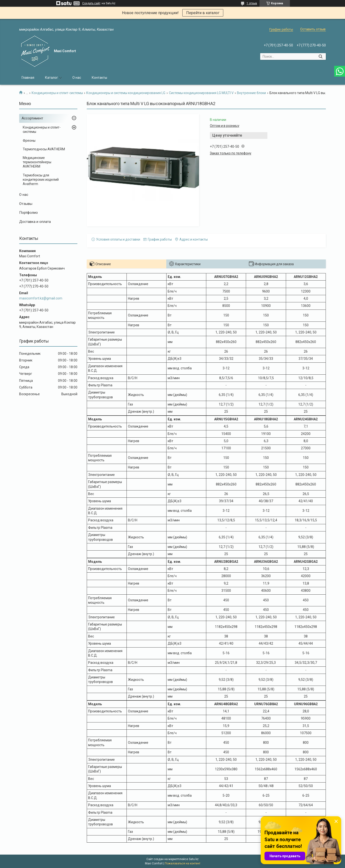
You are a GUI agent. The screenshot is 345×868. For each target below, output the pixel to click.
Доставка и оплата (35, 222)
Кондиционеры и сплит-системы (57, 93)
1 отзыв (252, 3)
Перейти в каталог (203, 13)
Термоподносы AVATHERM (44, 149)
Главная (28, 78)
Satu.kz (194, 859)
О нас (77, 78)
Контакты (99, 78)
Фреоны (29, 141)
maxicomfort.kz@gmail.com (41, 298)
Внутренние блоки (251, 93)
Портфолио (29, 213)
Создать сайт (91, 3)
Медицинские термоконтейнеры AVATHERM (37, 162)
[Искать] (320, 56)
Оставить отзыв (313, 29)
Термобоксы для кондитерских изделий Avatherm (41, 180)
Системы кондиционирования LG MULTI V (201, 93)
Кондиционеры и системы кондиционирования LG (126, 93)
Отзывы (26, 204)
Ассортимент (32, 118)
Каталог (52, 78)
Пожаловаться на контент (183, 863)
